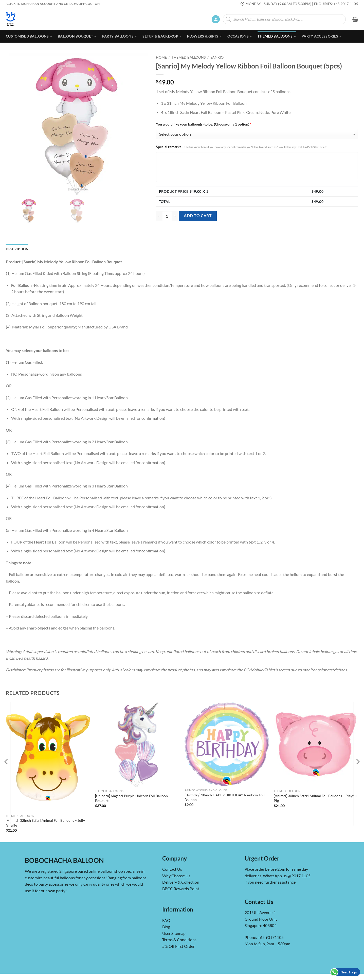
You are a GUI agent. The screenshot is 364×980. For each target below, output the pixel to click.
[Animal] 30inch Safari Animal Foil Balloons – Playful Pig (315, 798)
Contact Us (172, 869)
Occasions (240, 36)
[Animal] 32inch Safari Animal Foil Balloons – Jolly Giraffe (45, 823)
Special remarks (241, 147)
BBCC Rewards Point (181, 889)
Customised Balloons (29, 36)
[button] (216, 19)
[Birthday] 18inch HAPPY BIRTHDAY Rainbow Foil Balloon (225, 797)
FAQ (166, 920)
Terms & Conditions (179, 940)
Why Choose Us (176, 876)
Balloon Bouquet (77, 36)
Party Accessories (322, 36)
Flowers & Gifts (204, 36)
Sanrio (217, 57)
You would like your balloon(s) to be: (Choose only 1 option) (204, 124)
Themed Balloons (277, 36)
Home (161, 57)
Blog (166, 927)
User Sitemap (174, 933)
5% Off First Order (178, 946)
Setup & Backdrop (162, 36)
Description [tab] (17, 249)
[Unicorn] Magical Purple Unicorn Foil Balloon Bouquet (131, 798)
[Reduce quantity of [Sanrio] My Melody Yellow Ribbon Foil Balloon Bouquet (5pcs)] (159, 216)
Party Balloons (120, 36)
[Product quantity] (167, 216)
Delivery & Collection (181, 882)
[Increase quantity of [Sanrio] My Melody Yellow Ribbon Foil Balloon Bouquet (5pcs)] (175, 216)
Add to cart (198, 216)
